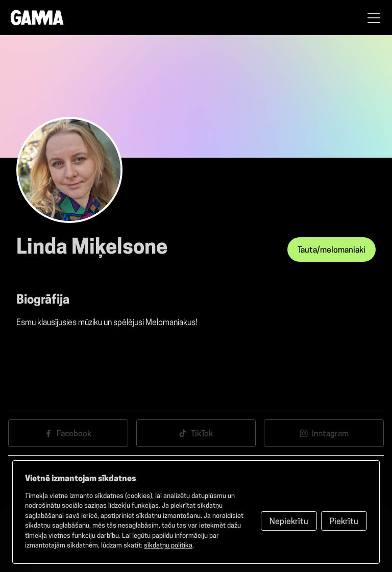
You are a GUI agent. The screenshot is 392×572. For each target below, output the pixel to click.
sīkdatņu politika (168, 546)
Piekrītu (344, 522)
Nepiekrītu (289, 522)
